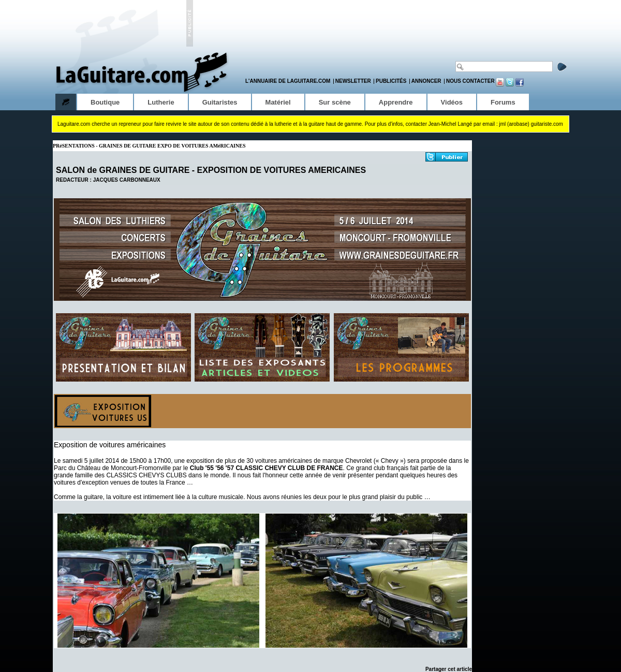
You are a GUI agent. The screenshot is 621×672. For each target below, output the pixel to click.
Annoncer (426, 81)
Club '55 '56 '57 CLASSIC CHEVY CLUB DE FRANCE (267, 468)
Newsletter (353, 81)
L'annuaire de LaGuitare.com (288, 81)
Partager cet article (449, 669)
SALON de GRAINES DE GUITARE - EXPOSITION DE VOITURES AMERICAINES (211, 170)
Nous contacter (470, 81)
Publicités (391, 81)
